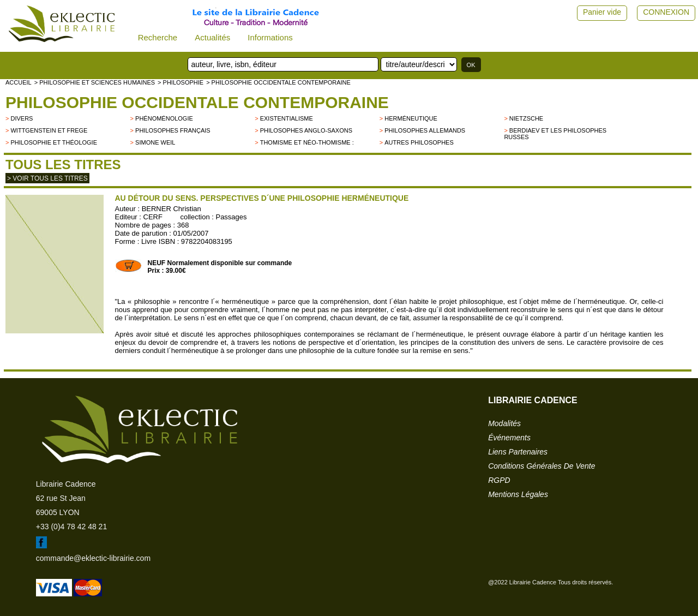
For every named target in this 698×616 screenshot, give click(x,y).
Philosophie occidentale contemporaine (197, 102)
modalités (504, 423)
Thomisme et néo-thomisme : (307, 142)
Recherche (158, 37)
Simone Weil (155, 142)
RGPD (499, 480)
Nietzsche (526, 118)
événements (509, 438)
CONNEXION (666, 12)
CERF (153, 217)
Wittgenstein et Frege (49, 130)
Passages (231, 217)
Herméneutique (411, 118)
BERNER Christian (172, 209)
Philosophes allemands (425, 130)
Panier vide (602, 12)
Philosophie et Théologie (54, 142)
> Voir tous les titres (47, 178)
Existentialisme (287, 118)
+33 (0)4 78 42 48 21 (71, 527)
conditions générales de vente (541, 466)
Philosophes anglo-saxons (306, 130)
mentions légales (518, 494)
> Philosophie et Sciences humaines (95, 82)
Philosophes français (173, 130)
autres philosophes (419, 142)
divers (22, 118)
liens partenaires (518, 452)
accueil (19, 82)
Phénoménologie (164, 118)
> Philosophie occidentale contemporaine (278, 82)
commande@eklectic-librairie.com (93, 558)
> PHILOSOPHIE (180, 82)
